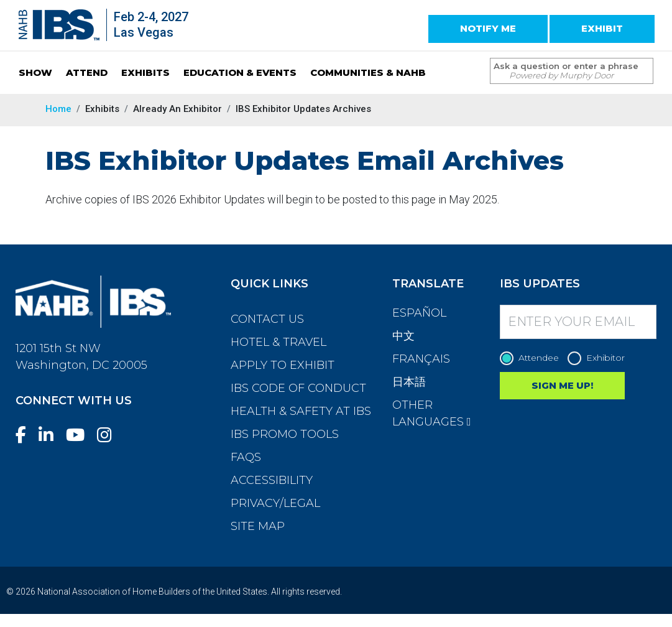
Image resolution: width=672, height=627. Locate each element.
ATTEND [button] (87, 72)
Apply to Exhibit (283, 365)
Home (58, 109)
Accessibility (272, 480)
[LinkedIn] (51, 435)
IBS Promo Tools (285, 434)
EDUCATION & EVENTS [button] (240, 72)
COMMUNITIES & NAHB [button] (368, 72)
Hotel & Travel (278, 342)
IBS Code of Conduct (298, 388)
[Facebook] (26, 435)
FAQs (246, 457)
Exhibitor (599, 358)
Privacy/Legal (275, 503)
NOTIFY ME (488, 28)
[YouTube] (80, 435)
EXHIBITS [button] (145, 72)
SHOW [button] (35, 72)
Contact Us (267, 319)
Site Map (258, 526)
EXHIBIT (602, 28)
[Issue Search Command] (637, 59)
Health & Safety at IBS (301, 411)
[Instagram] (109, 435)
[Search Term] (559, 71)
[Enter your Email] (578, 322)
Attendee (532, 358)
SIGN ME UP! (562, 385)
